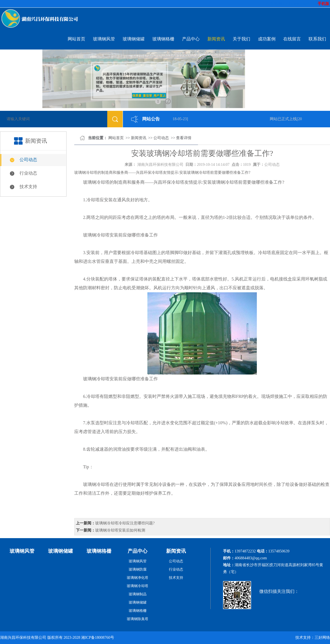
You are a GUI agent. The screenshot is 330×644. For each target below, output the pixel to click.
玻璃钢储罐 (134, 39)
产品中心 (191, 39)
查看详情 (184, 138)
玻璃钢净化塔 (137, 578)
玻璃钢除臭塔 (137, 619)
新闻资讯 (216, 39)
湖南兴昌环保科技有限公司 (160, 165)
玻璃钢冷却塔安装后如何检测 (120, 530)
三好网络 (322, 638)
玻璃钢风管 (104, 39)
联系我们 (317, 39)
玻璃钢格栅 (163, 39)
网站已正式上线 (284, 119)
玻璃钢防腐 (138, 569)
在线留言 (292, 39)
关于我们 (241, 39)
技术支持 (28, 187)
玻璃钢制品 (138, 594)
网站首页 (76, 39)
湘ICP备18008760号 (98, 638)
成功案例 (267, 39)
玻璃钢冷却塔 (96, 379)
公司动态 (28, 160)
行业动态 (28, 173)
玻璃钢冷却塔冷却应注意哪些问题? (125, 523)
